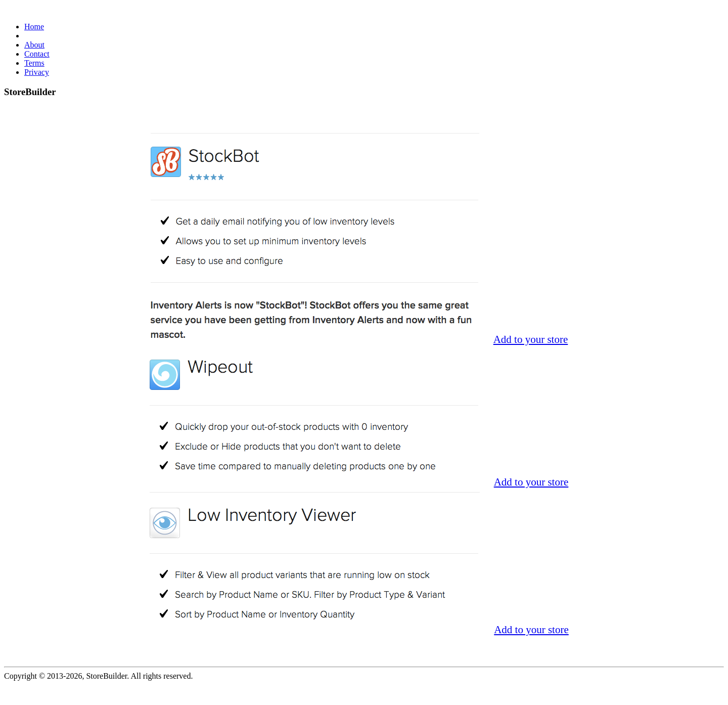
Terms (34, 63)
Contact (37, 54)
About (34, 45)
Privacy (37, 72)
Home (34, 27)
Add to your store (531, 339)
